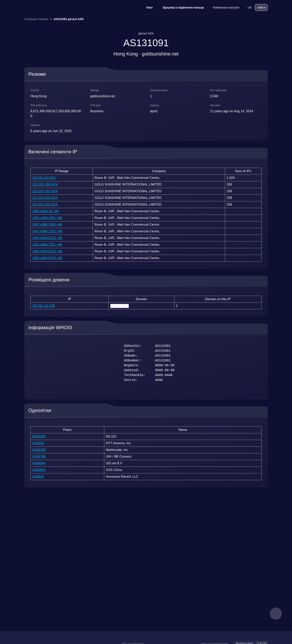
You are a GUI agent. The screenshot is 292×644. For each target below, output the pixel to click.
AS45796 (39, 457)
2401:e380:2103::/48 (47, 238)
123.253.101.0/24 (45, 191)
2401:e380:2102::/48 (47, 231)
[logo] (45, 8)
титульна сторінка (36, 19)
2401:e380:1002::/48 (47, 225)
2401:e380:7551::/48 (47, 245)
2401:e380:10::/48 (45, 211)
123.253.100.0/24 (45, 184)
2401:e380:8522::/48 (47, 251)
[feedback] (276, 614)
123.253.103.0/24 (45, 205)
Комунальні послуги (224, 7)
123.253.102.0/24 (45, 198)
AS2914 (38, 443)
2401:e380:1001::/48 (47, 218)
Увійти (261, 7)
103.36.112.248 (43, 306)
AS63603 (39, 470)
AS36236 (39, 450)
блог (147, 7)
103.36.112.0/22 (44, 178)
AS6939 (38, 477)
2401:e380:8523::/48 (47, 258)
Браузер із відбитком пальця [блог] (181, 7)
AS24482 (39, 436)
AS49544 (39, 463)
